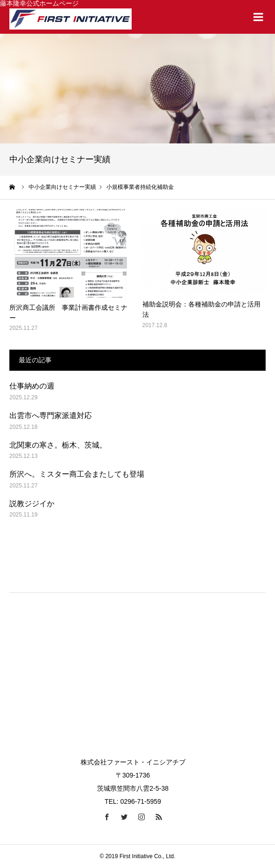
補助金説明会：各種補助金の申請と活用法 (201, 309)
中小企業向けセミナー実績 (62, 187)
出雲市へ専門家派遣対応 (51, 415)
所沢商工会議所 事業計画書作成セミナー (68, 313)
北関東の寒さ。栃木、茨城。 (58, 445)
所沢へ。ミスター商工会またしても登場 (77, 474)
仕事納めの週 (32, 386)
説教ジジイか (32, 504)
